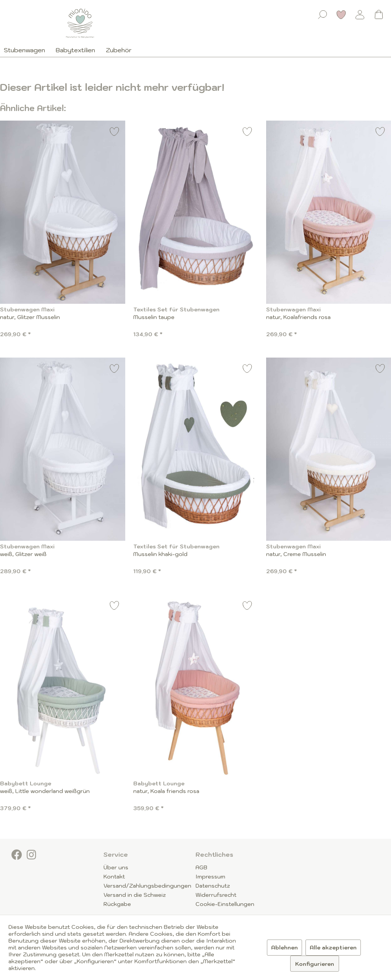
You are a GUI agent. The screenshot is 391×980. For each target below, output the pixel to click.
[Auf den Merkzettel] (115, 133)
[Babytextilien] (75, 50)
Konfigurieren (315, 964)
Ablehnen (284, 948)
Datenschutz (213, 886)
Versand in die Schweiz (135, 895)
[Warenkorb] (379, 15)
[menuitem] (323, 13)
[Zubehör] (119, 50)
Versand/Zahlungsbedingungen (147, 886)
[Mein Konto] (360, 15)
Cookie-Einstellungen (225, 904)
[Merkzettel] (341, 15)
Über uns (116, 867)
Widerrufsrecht (216, 895)
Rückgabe (117, 904)
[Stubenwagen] (27, 50)
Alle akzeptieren (333, 948)
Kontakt (114, 877)
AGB (201, 867)
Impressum (210, 877)
